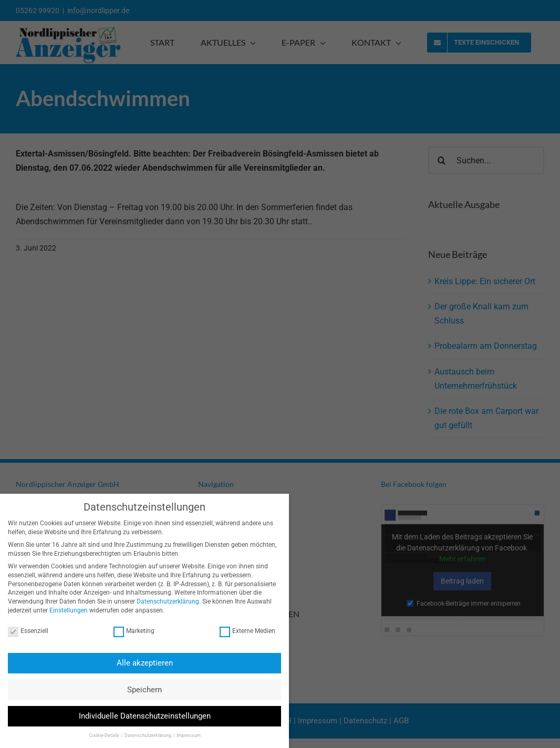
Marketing (127, 631)
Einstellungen (62, 610)
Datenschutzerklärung (161, 601)
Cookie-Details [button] (97, 735)
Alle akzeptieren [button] (137, 663)
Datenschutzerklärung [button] (141, 735)
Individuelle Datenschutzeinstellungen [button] (137, 716)
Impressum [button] (181, 735)
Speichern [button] (138, 690)
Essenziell (21, 631)
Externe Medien (240, 631)
